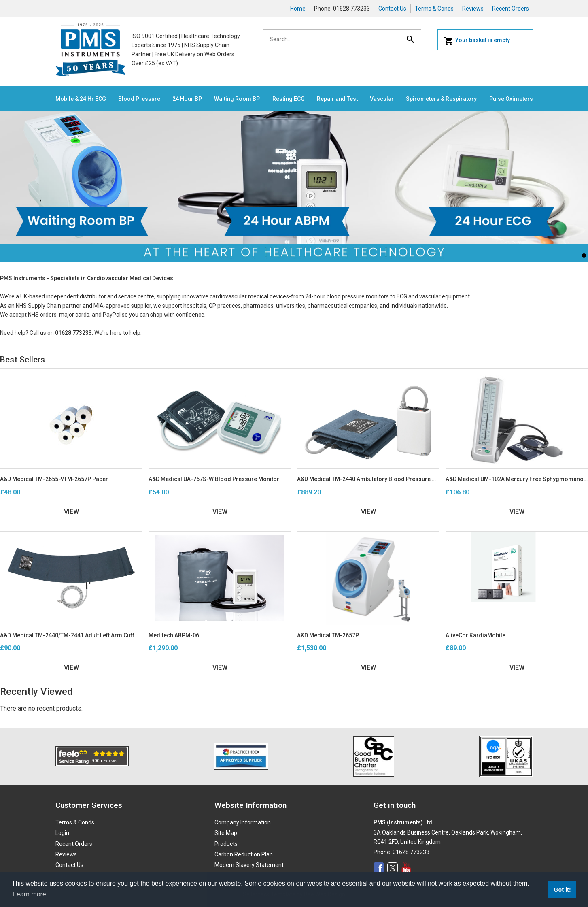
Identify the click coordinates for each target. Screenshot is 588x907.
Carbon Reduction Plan (244, 854)
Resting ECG (289, 99)
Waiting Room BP (237, 99)
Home (298, 9)
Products (226, 844)
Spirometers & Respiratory (441, 99)
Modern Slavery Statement (249, 865)
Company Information (243, 822)
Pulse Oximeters (511, 99)
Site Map (226, 833)
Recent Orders (511, 9)
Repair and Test (337, 99)
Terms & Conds (434, 9)
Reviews (473, 9)
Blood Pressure (139, 99)
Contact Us (392, 9)
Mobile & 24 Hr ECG (81, 99)
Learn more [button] (30, 894)
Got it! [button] (562, 890)
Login (62, 833)
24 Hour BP (187, 99)
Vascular (382, 99)
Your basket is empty (477, 41)
